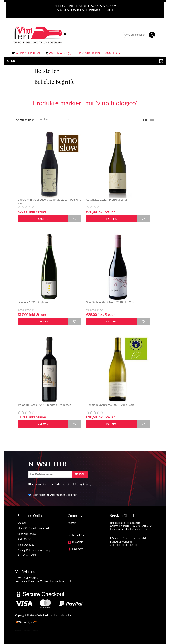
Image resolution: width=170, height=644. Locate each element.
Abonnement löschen (64, 495)
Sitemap (22, 523)
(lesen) (87, 484)
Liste (152, 120)
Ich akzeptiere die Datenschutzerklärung (57, 484)
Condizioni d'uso (27, 534)
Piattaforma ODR (27, 555)
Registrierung (90, 53)
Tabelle (145, 120)
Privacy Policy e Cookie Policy (34, 550)
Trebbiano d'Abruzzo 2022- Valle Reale (110, 405)
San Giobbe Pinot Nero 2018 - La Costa (111, 302)
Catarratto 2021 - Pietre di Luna (106, 199)
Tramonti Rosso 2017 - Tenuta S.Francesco (44, 405)
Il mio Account (26, 545)
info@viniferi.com (138, 529)
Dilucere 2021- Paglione (33, 302)
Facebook (75, 549)
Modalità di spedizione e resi (33, 528)
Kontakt (72, 523)
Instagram (76, 542)
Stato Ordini (24, 539)
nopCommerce (33, 630)
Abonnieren (39, 495)
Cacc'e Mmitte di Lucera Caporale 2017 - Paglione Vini (49, 201)
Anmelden (113, 53)
